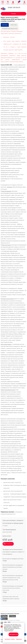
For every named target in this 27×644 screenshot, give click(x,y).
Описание (5, 25)
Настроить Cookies (10, 639)
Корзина (19, 4)
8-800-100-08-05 (14, 8)
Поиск (8, 4)
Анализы (14, 14)
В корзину (9, 544)
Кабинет (13, 4)
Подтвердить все (13, 634)
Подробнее (19, 639)
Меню (3, 4)
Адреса (24, 4)
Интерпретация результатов (10, 29)
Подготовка (14, 25)
